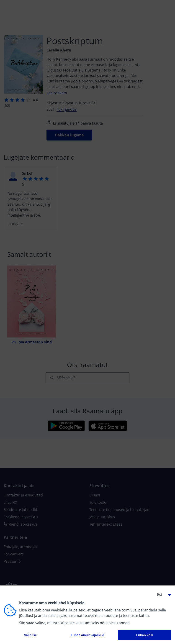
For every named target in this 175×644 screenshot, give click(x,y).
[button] (162, 595)
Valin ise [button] (30, 635)
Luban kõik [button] (145, 635)
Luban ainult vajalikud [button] (87, 635)
